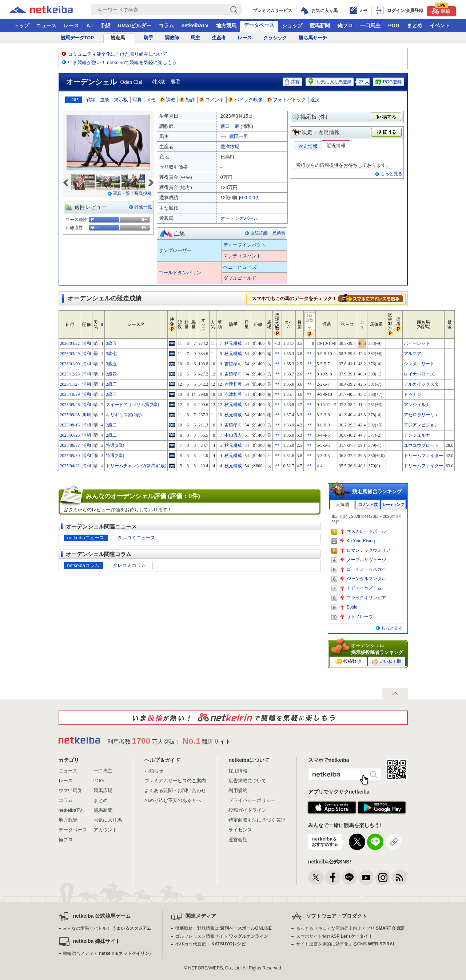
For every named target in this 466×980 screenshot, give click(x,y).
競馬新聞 (320, 25)
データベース (259, 25)
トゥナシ (413, 394)
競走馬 (118, 38)
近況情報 (336, 145)
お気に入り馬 (108, 820)
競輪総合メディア (107, 953)
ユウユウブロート (421, 445)
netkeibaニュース (86, 538)
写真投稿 (143, 193)
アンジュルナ (417, 405)
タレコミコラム (129, 565)
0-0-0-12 (249, 198)
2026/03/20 (70, 354)
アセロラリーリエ (421, 415)
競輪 (441, 10)
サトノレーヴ (360, 617)
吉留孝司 (233, 364)
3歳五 (111, 343)
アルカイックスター (423, 384)
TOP (74, 100)
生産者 (219, 38)
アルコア (413, 354)
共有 (292, 82)
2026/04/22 (70, 343)
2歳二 (111, 425)
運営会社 (238, 840)
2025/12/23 (70, 374)
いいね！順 (387, 662)
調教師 (172, 38)
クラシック (275, 38)
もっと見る (391, 174)
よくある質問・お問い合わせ (175, 790)
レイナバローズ (419, 374)
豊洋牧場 (230, 147)
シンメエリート (419, 364)
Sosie (352, 607)
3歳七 (111, 354)
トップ (21, 25)
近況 (315, 100)
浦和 (87, 343)
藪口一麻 (230, 126)
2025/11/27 (70, 384)
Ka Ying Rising (361, 541)
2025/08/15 (70, 425)
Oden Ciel (132, 82)
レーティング (393, 505)
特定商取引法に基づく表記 (257, 820)
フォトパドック (286, 100)
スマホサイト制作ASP (334, 936)
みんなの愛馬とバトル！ (107, 928)
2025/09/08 (70, 415)
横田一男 (239, 136)
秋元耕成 (233, 343)
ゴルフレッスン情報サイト (222, 936)
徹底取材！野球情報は (224, 928)
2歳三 (111, 384)
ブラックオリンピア (366, 598)
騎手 (148, 38)
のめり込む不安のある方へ (173, 800)
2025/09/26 (70, 405)
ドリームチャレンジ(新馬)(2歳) (136, 466)
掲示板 (121, 100)
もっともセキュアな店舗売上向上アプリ (350, 928)
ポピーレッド (417, 343)
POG (394, 25)
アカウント (105, 830)
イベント (440, 25)
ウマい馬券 (70, 790)
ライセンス (240, 830)
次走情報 (308, 146)
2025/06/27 (70, 445)
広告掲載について (247, 781)
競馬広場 (103, 790)
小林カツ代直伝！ (210, 944)
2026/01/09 (70, 364)
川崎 (87, 415)
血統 (105, 100)
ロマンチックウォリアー (371, 550)
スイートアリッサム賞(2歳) (132, 405)
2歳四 (111, 374)
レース (71, 25)
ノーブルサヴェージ (366, 560)
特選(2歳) (115, 445)
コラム (166, 25)
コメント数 (368, 505)
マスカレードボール (366, 531)
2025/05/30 (70, 456)
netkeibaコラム (83, 565)
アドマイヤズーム (364, 588)
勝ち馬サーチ (313, 38)
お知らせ (154, 771)
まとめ (415, 25)
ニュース (46, 25)
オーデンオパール (239, 218)
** (277, 354)
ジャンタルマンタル (366, 579)
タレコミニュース (136, 538)
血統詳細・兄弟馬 (268, 233)
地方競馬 (226, 25)
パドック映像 (246, 100)
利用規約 (238, 790)
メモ (151, 100)
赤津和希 (233, 384)
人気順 (342, 505)
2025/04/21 (70, 466)
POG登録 (388, 82)
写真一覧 (122, 193)
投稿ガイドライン (247, 810)
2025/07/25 (70, 435)
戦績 (91, 100)
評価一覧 (143, 207)
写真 (137, 100)
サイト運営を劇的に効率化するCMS (346, 944)
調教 (168, 100)
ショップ (292, 25)
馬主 (195, 38)
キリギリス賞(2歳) (124, 415)
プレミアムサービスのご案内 (175, 781)
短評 (187, 100)
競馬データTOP (77, 38)
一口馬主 (370, 25)
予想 (105, 25)
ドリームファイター (423, 456)
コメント (212, 100)
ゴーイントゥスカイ (366, 569)
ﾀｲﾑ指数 (310, 322)
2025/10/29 (70, 394)
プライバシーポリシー (252, 800)
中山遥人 (233, 435)
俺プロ (345, 25)
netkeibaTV (195, 25)
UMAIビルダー (135, 25)
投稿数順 (348, 662)
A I (90, 25)
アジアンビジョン (421, 425)
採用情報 (238, 771)
